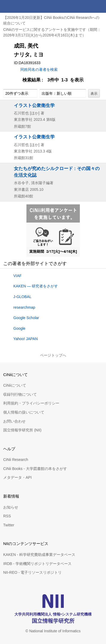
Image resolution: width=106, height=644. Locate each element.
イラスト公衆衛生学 (34, 105)
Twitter (9, 525)
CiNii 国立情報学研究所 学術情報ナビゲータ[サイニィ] (23, 6)
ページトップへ (53, 355)
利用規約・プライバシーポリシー (31, 403)
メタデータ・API (17, 477)
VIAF (17, 276)
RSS (7, 516)
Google (19, 328)
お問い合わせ (14, 421)
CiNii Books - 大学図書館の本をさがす (35, 469)
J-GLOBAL (22, 297)
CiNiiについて (15, 385)
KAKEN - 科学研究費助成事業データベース (39, 555)
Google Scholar (26, 318)
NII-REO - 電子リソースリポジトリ (32, 572)
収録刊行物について (20, 394)
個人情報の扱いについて (24, 412)
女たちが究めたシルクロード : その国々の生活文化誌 (57, 172)
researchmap (24, 307)
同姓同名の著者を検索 (39, 69)
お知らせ (11, 507)
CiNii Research (16, 460)
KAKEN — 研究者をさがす (36, 286)
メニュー (100, 6)
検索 (87, 6)
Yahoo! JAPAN (25, 339)
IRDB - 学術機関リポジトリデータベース (37, 564)
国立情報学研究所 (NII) (22, 430)
